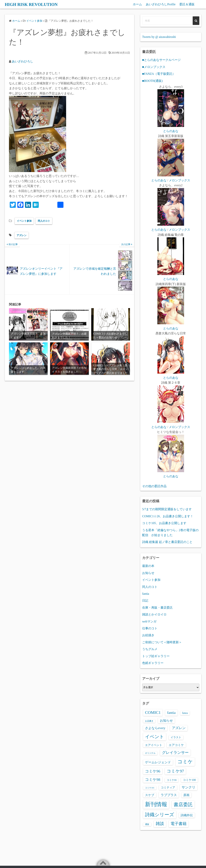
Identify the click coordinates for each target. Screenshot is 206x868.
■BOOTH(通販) (152, 81)
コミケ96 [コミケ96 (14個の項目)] (153, 771)
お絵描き (148, 635)
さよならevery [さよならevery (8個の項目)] (155, 728)
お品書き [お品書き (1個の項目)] (149, 721)
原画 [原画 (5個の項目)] (186, 795)
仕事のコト (150, 628)
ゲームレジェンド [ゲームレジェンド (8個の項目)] (158, 762)
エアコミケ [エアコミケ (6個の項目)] (176, 745)
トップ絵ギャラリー (156, 656)
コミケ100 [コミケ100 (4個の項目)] (189, 780)
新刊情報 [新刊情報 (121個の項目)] (156, 804)
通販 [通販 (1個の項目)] (147, 824)
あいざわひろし (22, 61)
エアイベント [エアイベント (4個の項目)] (154, 745)
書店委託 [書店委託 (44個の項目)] (183, 805)
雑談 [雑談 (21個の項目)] (160, 824)
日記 (145, 601)
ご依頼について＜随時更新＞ (162, 642)
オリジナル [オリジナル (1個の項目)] (150, 753)
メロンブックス (180, 180)
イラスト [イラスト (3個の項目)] (176, 737)
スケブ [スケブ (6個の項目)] (150, 795)
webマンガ (149, 621)
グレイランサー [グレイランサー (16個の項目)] (175, 752)
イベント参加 (24, 221)
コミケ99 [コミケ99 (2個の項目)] (172, 780)
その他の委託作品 (154, 486)
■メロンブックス (154, 67)
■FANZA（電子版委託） (159, 74)
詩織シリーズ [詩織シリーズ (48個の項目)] (160, 815)
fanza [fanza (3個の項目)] (185, 713)
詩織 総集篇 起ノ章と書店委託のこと (167, 542)
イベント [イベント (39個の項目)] (155, 737)
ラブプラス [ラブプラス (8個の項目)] (169, 795)
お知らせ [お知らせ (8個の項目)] (166, 721)
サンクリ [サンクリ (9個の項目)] (188, 787)
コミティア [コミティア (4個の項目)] (168, 787)
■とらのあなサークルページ (161, 60)
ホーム (137, 4)
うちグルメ (150, 649)
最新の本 (148, 566)
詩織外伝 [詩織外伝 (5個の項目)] (187, 815)
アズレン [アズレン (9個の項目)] (179, 728)
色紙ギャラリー (153, 663)
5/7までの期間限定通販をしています (167, 509)
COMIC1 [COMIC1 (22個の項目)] (153, 713)
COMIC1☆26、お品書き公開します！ (168, 516)
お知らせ (148, 573)
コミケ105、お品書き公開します (164, 523)
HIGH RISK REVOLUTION (33, 4)
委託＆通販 (187, 4)
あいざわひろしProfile (161, 4)
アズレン (22, 235)
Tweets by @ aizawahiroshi (159, 37)
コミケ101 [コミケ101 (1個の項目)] (150, 788)
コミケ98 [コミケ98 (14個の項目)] (153, 780)
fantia (146, 594)
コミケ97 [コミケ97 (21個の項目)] (175, 771)
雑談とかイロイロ (154, 614)
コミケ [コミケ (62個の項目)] (185, 762)
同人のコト (44, 221)
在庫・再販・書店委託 (157, 608)
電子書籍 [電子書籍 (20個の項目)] (179, 824)
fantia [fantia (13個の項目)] (171, 713)
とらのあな (171, 131)
